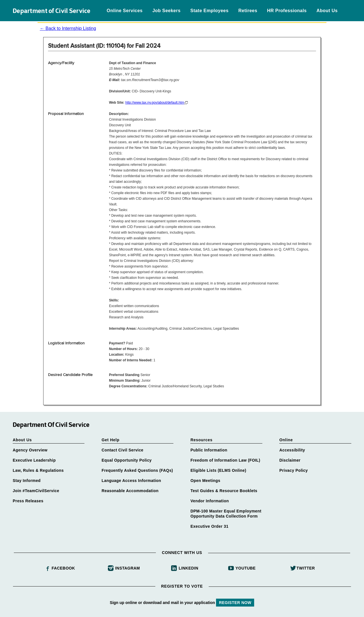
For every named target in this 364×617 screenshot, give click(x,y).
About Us (327, 11)
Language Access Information (131, 481)
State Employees (209, 11)
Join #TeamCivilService (36, 491)
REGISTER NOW (235, 603)
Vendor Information (210, 501)
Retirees (248, 11)
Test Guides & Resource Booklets (224, 491)
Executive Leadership (34, 460)
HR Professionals (287, 11)
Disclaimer (290, 460)
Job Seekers (167, 11)
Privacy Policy (294, 470)
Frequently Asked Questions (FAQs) (137, 470)
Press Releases (28, 501)
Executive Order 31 (209, 526)
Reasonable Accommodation (130, 491)
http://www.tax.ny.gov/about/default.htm (155, 103)
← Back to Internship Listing (68, 28)
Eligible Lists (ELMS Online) (218, 470)
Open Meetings (205, 481)
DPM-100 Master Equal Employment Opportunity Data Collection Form (226, 514)
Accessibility (292, 450)
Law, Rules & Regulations (38, 470)
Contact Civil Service (123, 450)
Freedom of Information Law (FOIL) (225, 460)
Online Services (125, 11)
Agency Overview (30, 450)
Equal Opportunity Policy (127, 460)
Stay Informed (27, 481)
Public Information (209, 450)
